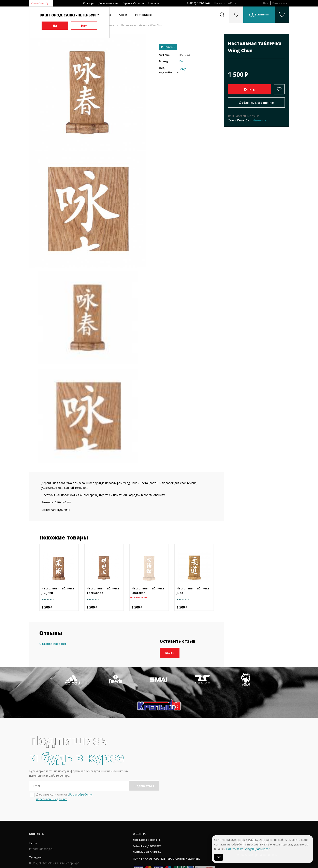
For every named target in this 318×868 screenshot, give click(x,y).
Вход (266, 3)
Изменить (259, 120)
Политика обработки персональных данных (167, 833)
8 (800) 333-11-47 (199, 3)
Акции (123, 15)
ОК (219, 857)
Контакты (154, 3)
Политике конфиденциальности (248, 849)
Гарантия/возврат (133, 3)
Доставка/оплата (108, 3)
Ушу (183, 69)
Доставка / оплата (147, 814)
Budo (183, 61)
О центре (89, 3)
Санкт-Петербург (41, 3)
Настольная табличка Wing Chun (142, 25)
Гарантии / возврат (147, 820)
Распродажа (144, 15)
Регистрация (280, 3)
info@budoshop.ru (41, 823)
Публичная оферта (147, 827)
